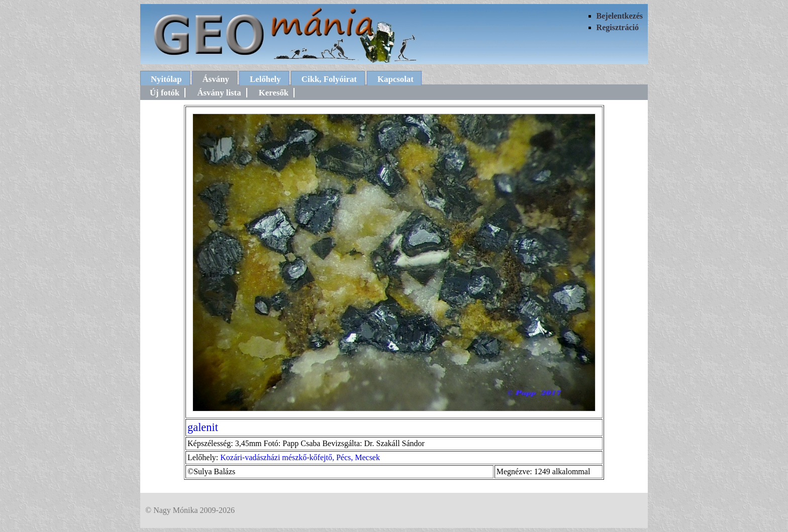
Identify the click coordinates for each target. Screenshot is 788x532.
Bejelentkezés (620, 16)
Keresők (274, 93)
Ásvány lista (219, 93)
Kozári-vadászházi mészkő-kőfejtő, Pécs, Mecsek (300, 457)
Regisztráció (618, 27)
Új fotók (165, 93)
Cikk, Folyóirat (329, 79)
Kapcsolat (396, 79)
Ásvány (216, 79)
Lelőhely (265, 79)
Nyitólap (166, 79)
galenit (203, 427)
